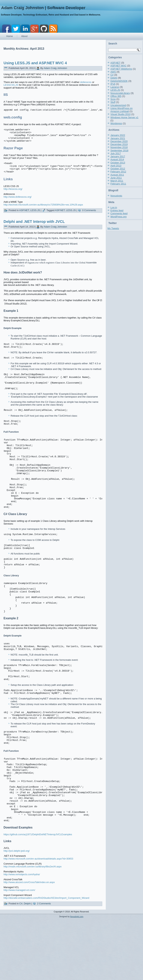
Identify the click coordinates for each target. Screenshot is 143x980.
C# (21, 964)
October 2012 (118, 169)
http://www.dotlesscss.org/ (18, 202)
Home (10, 36)
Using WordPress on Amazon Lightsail (121, 110)
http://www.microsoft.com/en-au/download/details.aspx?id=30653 (38, 919)
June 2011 (116, 178)
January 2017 (118, 156)
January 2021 (118, 138)
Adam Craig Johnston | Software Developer (43, 8)
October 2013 (118, 163)
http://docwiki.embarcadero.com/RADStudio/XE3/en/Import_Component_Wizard (46, 958)
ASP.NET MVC (118, 66)
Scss (113, 99)
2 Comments (44, 964)
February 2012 (118, 172)
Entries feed (117, 210)
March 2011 (117, 181)
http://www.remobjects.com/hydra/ (22, 935)
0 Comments (89, 216)
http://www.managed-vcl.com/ (19, 951)
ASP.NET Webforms (121, 69)
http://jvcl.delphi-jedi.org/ (17, 911)
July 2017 (116, 153)
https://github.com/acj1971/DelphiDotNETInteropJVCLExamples (38, 895)
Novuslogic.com (77, 977)
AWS (113, 72)
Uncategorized (118, 105)
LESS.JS (35, 216)
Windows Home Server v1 (124, 117)
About (24, 36)
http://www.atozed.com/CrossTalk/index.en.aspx (29, 943)
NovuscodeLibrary (120, 93)
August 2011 (117, 175)
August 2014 (117, 159)
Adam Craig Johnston (55, 68)
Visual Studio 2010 (120, 114)
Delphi (27, 964)
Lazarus (115, 87)
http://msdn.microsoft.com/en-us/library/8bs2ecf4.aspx (32, 927)
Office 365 (116, 96)
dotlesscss (86, 82)
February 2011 (118, 184)
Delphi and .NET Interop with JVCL (34, 227)
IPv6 (113, 84)
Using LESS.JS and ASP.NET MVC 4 (35, 63)
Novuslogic (116, 196)
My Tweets (113, 228)
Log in (114, 207)
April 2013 (116, 166)
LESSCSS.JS (11, 85)
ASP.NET (24, 216)
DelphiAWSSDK (119, 81)
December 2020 (119, 141)
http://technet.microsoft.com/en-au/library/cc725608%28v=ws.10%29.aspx (43, 210)
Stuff (113, 102)
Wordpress (116, 123)
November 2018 (119, 147)
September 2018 (119, 150)
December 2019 (119, 144)
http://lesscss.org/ (13, 195)
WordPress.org (118, 217)
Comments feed (119, 213)
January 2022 (118, 135)
